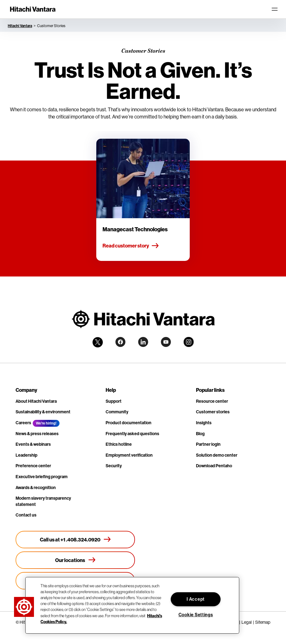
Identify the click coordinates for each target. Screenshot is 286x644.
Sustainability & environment (43, 412)
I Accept (196, 599)
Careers (23, 423)
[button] (24, 607)
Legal (247, 622)
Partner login (208, 444)
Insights (204, 423)
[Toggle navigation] (274, 9)
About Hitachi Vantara (36, 401)
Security (114, 466)
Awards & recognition (36, 488)
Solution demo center (217, 455)
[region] (132, 605)
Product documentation (129, 423)
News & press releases (37, 434)
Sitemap (263, 622)
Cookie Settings (196, 615)
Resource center (212, 401)
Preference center (33, 466)
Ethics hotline (119, 444)
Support (114, 401)
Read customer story (131, 246)
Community (117, 412)
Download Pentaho (214, 466)
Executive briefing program (42, 477)
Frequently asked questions (132, 434)
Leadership (26, 455)
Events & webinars (33, 444)
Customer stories (213, 412)
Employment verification (129, 455)
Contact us (26, 515)
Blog (200, 434)
